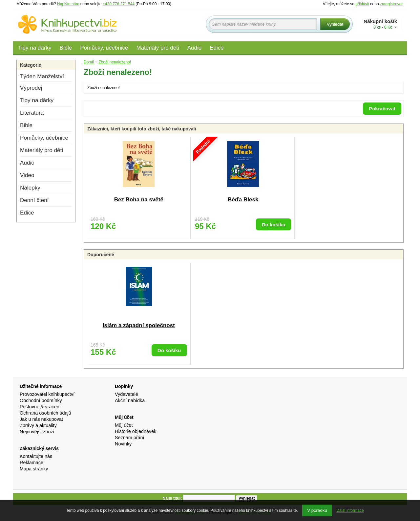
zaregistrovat (391, 4)
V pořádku (317, 510)
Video (27, 175)
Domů (89, 62)
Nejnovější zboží (37, 432)
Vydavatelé (126, 394)
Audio (194, 48)
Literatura (32, 113)
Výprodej (31, 88)
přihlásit (362, 4)
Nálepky (30, 188)
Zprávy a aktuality (38, 425)
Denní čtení (34, 200)
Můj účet (124, 425)
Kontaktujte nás (36, 456)
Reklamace (31, 463)
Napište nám (68, 4)
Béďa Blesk (243, 200)
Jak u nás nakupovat (41, 419)
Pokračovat (382, 109)
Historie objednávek (136, 431)
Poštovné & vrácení (40, 407)
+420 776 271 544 (119, 4)
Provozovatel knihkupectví (47, 394)
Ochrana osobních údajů (45, 413)
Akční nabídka (130, 400)
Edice (217, 48)
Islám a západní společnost (139, 325)
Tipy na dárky (35, 48)
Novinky (123, 444)
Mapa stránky (34, 469)
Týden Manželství (42, 76)
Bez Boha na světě (139, 200)
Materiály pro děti (157, 48)
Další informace (350, 510)
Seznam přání (130, 438)
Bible (66, 48)
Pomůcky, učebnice (104, 48)
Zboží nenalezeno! (115, 62)
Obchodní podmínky (41, 400)
